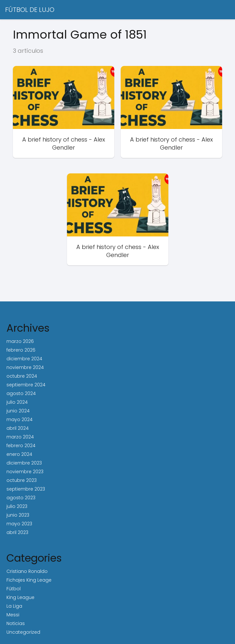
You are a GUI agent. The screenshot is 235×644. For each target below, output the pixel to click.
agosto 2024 (21, 393)
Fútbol (14, 589)
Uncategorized (23, 632)
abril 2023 (17, 532)
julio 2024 (17, 402)
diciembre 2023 (24, 463)
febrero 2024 (21, 446)
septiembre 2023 (26, 489)
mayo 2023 (19, 524)
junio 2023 (18, 515)
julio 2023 (17, 506)
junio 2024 (18, 411)
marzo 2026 (20, 341)
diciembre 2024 (24, 359)
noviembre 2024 (25, 367)
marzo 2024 (20, 437)
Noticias (16, 623)
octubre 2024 (22, 376)
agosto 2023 (21, 498)
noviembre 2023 (25, 472)
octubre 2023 (22, 480)
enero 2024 (19, 454)
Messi (13, 615)
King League (20, 597)
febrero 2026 (21, 350)
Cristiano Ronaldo (27, 571)
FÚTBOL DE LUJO (30, 10)
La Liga (14, 606)
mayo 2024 (19, 419)
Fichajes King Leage (29, 580)
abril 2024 (18, 428)
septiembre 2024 (26, 385)
